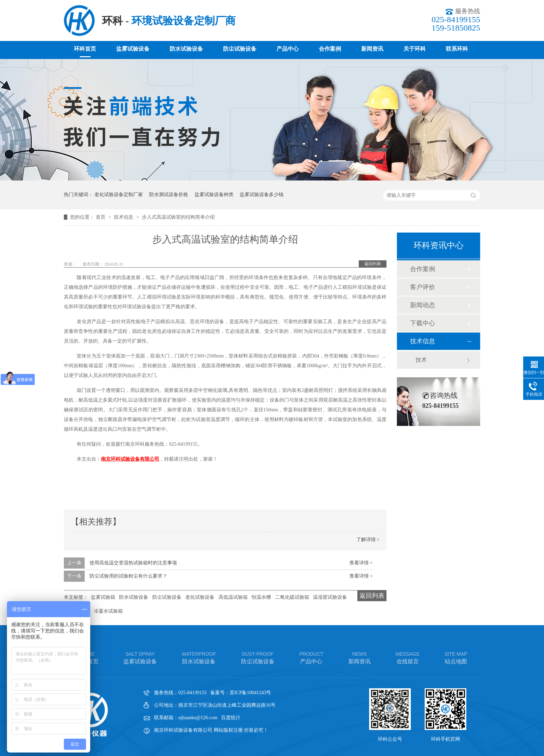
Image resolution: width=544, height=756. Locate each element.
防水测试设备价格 (169, 195)
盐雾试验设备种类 (214, 195)
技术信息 (124, 217)
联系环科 (457, 49)
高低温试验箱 (233, 597)
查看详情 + (361, 563)
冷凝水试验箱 (108, 611)
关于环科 (415, 49)
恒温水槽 (261, 597)
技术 (421, 360)
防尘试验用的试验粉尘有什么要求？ (128, 576)
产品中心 (288, 49)
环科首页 (85, 49)
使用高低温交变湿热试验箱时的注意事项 (133, 563)
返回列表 (373, 264)
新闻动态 (423, 305)
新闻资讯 (372, 49)
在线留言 (407, 657)
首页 (101, 217)
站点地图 (456, 657)
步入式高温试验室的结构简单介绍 (178, 217)
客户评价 (423, 287)
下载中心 (423, 323)
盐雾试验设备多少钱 (262, 195)
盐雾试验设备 (133, 49)
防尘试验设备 (240, 49)
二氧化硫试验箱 (292, 597)
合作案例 (330, 49)
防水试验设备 (186, 49)
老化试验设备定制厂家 (119, 195)
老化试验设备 (200, 597)
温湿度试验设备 (330, 597)
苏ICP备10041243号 (250, 693)
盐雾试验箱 (103, 597)
